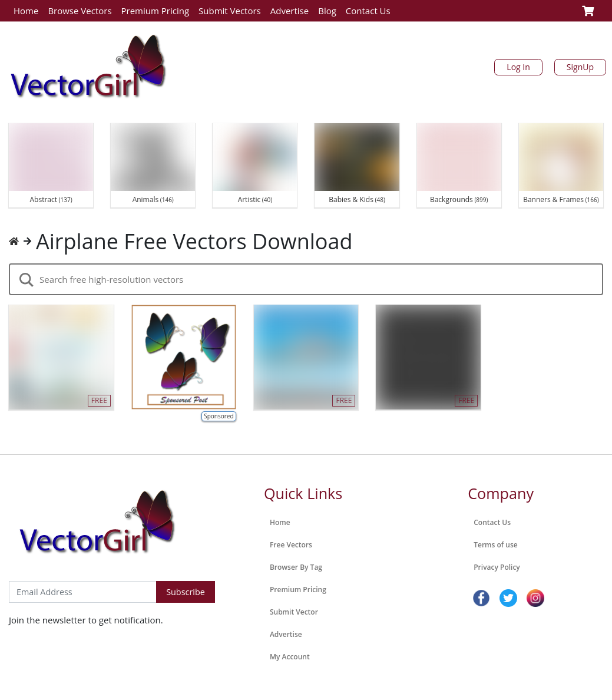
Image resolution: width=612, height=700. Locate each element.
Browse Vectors (80, 11)
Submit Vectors (230, 11)
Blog (327, 11)
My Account (290, 657)
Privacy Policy (497, 567)
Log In (518, 67)
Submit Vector (294, 612)
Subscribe (186, 592)
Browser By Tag (296, 567)
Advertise (290, 11)
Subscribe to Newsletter (58, 569)
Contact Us (368, 11)
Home (26, 11)
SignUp (580, 67)
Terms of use (495, 545)
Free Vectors (291, 545)
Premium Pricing (156, 11)
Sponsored (219, 416)
